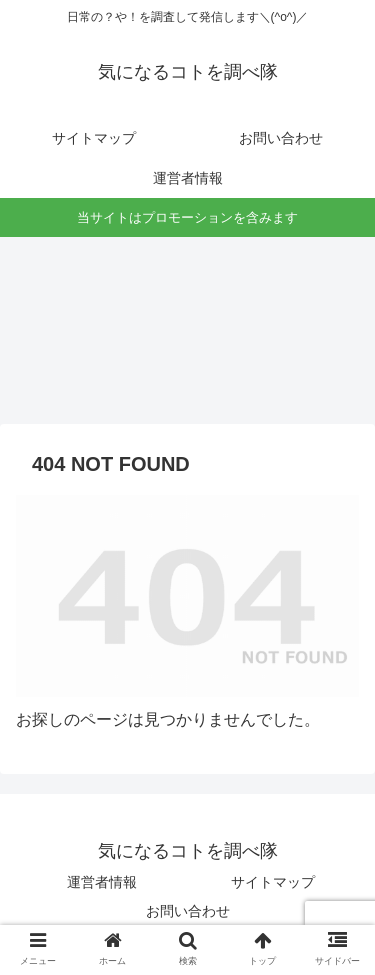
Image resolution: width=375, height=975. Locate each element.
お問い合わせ (188, 911)
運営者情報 (102, 882)
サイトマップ (273, 882)
